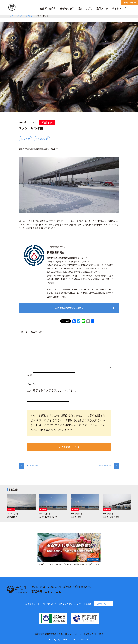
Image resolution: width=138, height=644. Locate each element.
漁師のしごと (85, 8)
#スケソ (25, 139)
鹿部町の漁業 (67, 8)
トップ (10, 16)
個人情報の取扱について (70, 604)
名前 (30, 376)
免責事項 (87, 604)
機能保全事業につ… (109, 466)
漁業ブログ (102, 8)
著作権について (32, 604)
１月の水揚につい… (29, 466)
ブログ (19, 16)
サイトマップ (119, 8)
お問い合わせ (130, 3)
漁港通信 (29, 16)
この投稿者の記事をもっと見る (69, 308)
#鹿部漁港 (42, 139)
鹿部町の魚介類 (48, 8)
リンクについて (49, 604)
